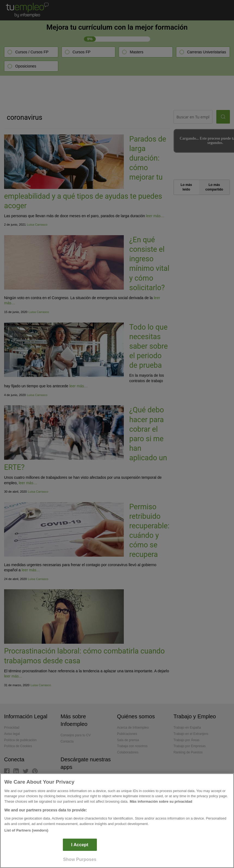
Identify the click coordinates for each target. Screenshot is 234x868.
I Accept (80, 845)
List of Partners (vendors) (26, 830)
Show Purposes (80, 859)
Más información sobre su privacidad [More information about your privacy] (161, 801)
